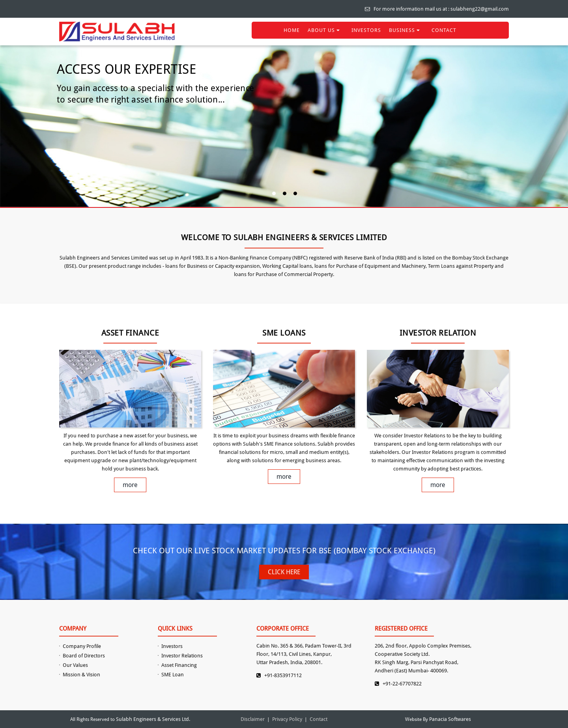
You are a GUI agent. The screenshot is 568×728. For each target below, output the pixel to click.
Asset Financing (179, 665)
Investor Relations (182, 656)
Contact (319, 719)
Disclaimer (253, 719)
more (130, 485)
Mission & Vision (81, 675)
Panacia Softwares (450, 719)
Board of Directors (84, 656)
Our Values (75, 665)
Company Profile (82, 646)
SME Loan (173, 675)
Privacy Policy (287, 719)
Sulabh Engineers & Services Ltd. (153, 719)
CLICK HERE (284, 572)
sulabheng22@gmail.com (480, 9)
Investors (172, 646)
